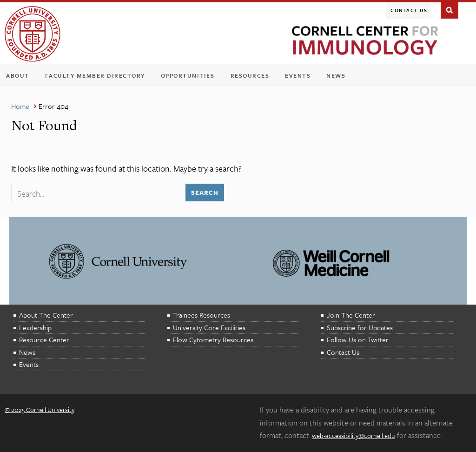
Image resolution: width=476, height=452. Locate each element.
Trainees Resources (202, 315)
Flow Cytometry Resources (213, 339)
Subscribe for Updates (360, 327)
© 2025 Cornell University (40, 409)
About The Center (46, 315)
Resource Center (44, 339)
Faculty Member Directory (95, 75)
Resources (252, 77)
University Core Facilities (209, 327)
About (20, 77)
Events (300, 77)
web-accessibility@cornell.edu (354, 435)
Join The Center (351, 315)
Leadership (35, 327)
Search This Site (450, 9)
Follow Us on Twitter (358, 339)
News (336, 75)
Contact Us (409, 10)
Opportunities (188, 75)
